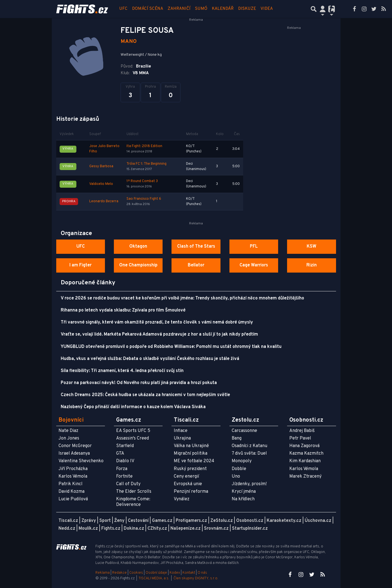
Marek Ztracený (305, 477)
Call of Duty (128, 484)
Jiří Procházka (73, 469)
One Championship (138, 265)
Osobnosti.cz (250, 521)
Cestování (138, 521)
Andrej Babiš (302, 431)
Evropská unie (188, 484)
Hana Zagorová (304, 446)
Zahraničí (179, 9)
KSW (312, 247)
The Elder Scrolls (134, 492)
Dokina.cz (134, 529)
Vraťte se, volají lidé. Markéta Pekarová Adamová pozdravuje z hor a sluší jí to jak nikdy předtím (159, 334)
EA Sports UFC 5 (133, 431)
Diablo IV (125, 461)
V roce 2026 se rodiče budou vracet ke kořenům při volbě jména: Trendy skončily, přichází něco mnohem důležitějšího (182, 298)
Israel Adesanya (74, 454)
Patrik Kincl (71, 484)
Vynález (182, 499)
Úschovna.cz (318, 521)
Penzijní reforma (191, 492)
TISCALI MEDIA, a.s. (154, 578)
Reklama (103, 573)
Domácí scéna (148, 9)
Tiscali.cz (68, 521)
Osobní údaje (156, 573)
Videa (267, 9)
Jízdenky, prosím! (249, 484)
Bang (237, 438)
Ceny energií (186, 477)
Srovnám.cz (216, 529)
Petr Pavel (300, 438)
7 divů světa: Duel (249, 454)
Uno (236, 477)
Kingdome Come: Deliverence (133, 502)
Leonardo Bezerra (104, 201)
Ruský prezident (190, 469)
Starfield (125, 446)
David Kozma (71, 492)
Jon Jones (69, 438)
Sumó (201, 9)
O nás (202, 573)
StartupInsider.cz (250, 529)
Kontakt (189, 573)
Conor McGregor (75, 446)
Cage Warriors (254, 265)
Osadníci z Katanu (249, 446)
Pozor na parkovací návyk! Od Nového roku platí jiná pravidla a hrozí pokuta (139, 383)
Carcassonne (244, 431)
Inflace (181, 431)
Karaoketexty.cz (284, 521)
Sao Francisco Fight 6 (144, 199)
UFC (123, 9)
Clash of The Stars (196, 247)
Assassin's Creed (132, 438)
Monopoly (242, 461)
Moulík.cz (88, 529)
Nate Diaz (68, 431)
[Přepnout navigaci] (323, 9)
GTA (120, 454)
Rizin (312, 265)
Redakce (119, 573)
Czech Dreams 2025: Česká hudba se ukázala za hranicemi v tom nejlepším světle (145, 395)
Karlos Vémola (73, 477)
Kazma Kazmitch (306, 454)
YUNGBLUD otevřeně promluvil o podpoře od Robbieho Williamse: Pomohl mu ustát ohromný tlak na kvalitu (171, 347)
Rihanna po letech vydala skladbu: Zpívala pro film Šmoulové (123, 310)
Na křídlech (243, 499)
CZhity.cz (157, 529)
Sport (105, 521)
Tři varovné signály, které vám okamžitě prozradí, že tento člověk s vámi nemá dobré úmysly (157, 322)
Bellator (196, 265)
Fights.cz (111, 529)
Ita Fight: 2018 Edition (144, 146)
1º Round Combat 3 (142, 181)
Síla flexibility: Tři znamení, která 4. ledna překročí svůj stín (122, 371)
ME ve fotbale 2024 (194, 461)
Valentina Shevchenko (81, 461)
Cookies (136, 573)
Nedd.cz (67, 529)
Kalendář (223, 9)
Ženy (119, 521)
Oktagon (138, 247)
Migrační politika (191, 454)
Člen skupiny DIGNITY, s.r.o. (196, 578)
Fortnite (124, 477)
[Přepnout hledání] (314, 9)
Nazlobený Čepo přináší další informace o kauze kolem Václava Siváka (133, 407)
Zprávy (89, 521)
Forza (122, 469)
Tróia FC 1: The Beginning (146, 164)
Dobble (239, 469)
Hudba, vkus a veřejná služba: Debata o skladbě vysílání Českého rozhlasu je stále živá (150, 359)
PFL (254, 247)
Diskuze (247, 9)
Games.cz (162, 521)
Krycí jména (244, 492)
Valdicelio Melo (101, 184)
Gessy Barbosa (101, 166)
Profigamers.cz (191, 521)
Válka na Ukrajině (191, 446)
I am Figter (80, 265)
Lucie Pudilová (73, 499)
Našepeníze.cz (186, 529)
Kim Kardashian (305, 461)
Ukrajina (182, 438)
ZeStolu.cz (222, 521)
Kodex (175, 573)
